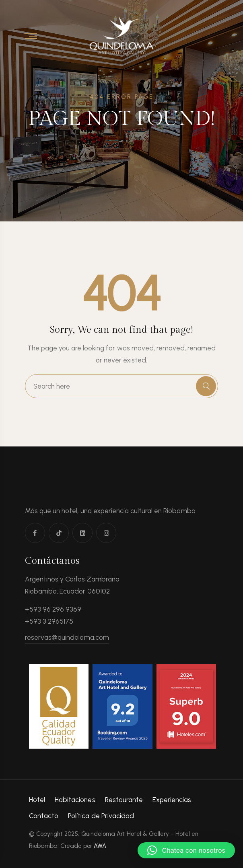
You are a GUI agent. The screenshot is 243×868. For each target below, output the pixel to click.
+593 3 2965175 (49, 621)
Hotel (37, 800)
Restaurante (124, 800)
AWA (100, 846)
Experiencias (172, 800)
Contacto (44, 816)
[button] (186, 850)
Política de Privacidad (101, 816)
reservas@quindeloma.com (67, 637)
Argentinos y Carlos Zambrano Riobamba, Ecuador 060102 (72, 585)
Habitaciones (75, 800)
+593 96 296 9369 (53, 609)
